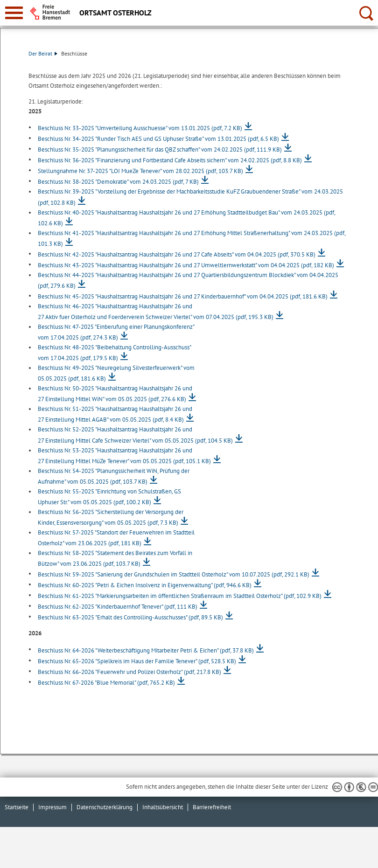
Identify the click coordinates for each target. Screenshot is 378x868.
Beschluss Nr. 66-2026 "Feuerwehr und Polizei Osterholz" (129, 672)
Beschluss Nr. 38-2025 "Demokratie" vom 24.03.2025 (118, 182)
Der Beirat (43, 53)
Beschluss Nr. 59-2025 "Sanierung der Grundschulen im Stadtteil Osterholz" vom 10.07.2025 (174, 574)
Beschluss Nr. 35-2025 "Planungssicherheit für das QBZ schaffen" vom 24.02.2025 (160, 149)
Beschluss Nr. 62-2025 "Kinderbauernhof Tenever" (118, 607)
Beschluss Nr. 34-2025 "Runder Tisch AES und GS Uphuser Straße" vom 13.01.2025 (158, 139)
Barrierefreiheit (212, 807)
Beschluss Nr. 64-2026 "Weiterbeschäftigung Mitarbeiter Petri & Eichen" (146, 650)
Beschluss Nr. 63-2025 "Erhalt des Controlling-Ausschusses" (130, 617)
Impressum (52, 807)
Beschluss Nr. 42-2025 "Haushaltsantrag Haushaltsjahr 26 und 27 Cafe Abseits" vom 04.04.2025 (177, 254)
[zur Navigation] (14, 13)
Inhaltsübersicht (163, 807)
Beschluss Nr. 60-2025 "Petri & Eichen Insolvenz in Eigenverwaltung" (145, 585)
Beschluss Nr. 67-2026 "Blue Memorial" (106, 683)
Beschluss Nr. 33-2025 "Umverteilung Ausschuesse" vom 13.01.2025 (140, 128)
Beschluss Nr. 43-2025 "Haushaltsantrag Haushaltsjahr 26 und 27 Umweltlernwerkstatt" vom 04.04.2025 (186, 265)
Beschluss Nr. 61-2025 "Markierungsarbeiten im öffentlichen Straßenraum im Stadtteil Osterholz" (180, 596)
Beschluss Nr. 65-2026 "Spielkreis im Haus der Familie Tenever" (137, 661)
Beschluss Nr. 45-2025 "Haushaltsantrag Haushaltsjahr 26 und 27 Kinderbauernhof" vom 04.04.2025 (183, 296)
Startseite (17, 807)
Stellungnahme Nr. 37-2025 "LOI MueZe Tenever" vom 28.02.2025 (140, 171)
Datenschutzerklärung (105, 807)
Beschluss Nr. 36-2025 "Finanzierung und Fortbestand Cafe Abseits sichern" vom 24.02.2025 (170, 160)
